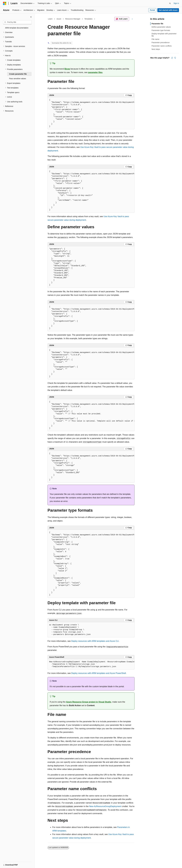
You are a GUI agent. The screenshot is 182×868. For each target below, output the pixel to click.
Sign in (176, 3)
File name (155, 39)
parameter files (95, 72)
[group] (91, 113)
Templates (88, 19)
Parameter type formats (161, 30)
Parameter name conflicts (162, 46)
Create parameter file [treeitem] (18, 74)
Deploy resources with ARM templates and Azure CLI (95, 641)
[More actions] (132, 19)
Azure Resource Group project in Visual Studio (89, 702)
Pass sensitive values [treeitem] (18, 79)
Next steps (156, 49)
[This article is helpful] (172, 58)
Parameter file (157, 24)
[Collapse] (31, 17)
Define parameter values (161, 27)
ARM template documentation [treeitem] (17, 28)
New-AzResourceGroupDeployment (105, 806)
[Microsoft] (5, 3)
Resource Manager (73, 19)
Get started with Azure (168, 10)
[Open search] (170, 3)
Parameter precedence (161, 42)
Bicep (67, 69)
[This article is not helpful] (175, 58)
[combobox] (17, 22)
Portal (152, 10)
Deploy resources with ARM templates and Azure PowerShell (99, 673)
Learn (50, 19)
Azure (59, 19)
